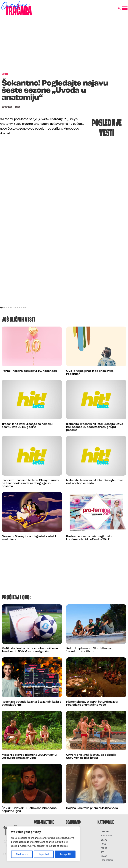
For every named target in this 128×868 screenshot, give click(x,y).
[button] (119, 8)
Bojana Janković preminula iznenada (92, 808)
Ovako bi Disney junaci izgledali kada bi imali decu (29, 538)
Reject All (44, 854)
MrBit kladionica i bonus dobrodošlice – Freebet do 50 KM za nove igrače (30, 650)
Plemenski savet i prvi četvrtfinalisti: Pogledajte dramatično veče (92, 703)
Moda (104, 848)
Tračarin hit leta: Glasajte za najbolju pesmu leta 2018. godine (27, 426)
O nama (105, 832)
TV (102, 852)
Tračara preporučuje (15, 308)
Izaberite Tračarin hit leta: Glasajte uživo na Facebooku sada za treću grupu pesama (95, 427)
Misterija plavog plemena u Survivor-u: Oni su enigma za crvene (29, 756)
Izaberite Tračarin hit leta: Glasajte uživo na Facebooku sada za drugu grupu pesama (30, 483)
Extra (104, 840)
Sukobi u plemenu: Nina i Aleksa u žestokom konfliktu (90, 650)
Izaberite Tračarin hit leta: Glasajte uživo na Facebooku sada (95, 482)
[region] (43, 844)
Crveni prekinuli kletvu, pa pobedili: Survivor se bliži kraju (91, 756)
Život (104, 856)
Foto (103, 844)
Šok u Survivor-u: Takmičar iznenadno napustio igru (29, 810)
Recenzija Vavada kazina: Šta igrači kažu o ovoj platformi (31, 703)
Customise (22, 854)
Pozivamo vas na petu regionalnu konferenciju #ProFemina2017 (90, 538)
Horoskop (107, 860)
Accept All (65, 854)
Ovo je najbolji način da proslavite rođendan (90, 373)
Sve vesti (106, 836)
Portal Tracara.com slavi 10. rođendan (29, 371)
